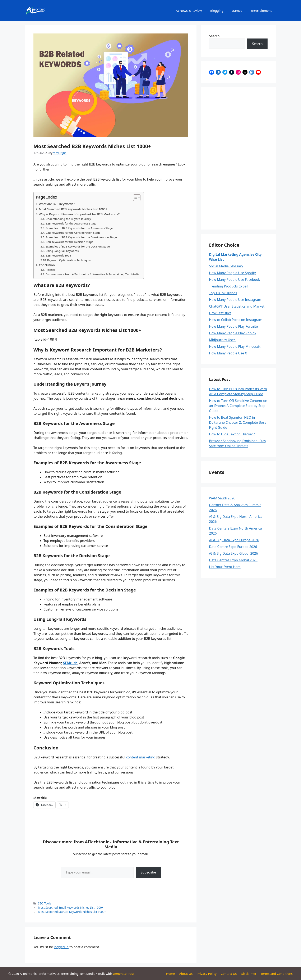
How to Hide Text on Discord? (232, 434)
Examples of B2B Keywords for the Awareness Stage (79, 228)
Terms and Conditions (277, 974)
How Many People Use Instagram (235, 300)
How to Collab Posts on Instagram (236, 320)
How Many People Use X (228, 353)
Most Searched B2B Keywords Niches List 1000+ (73, 209)
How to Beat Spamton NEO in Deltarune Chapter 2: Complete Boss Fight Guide (238, 422)
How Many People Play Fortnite (234, 326)
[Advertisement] (238, 158)
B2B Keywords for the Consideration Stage (73, 233)
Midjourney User (223, 340)
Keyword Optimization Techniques (69, 260)
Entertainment (261, 10)
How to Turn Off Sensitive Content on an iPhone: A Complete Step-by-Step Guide (238, 406)
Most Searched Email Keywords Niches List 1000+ (71, 908)
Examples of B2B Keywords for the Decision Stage (78, 246)
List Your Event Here (225, 567)
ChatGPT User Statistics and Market (237, 306)
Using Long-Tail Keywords (62, 251)
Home (170, 974)
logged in (61, 947)
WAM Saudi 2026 (222, 498)
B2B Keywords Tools (59, 255)
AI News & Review (189, 10)
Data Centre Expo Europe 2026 (233, 547)
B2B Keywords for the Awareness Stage (71, 223)
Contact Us (229, 974)
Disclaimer (249, 974)
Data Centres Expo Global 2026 (233, 560)
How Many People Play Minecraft (235, 346)
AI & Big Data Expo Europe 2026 (234, 540)
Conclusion (47, 265)
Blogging (217, 10)
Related (50, 270)
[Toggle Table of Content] (135, 198)
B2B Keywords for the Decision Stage (69, 242)
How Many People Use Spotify (232, 273)
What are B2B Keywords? (57, 204)
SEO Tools (45, 903)
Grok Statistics (220, 313)
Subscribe (148, 872)
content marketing (141, 757)
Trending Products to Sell (229, 286)
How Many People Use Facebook (234, 280)
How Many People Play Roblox (233, 333)
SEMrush (70, 663)
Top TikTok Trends (223, 293)
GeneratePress (124, 974)
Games (237, 10)
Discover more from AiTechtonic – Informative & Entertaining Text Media (92, 274)
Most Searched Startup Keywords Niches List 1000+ (72, 912)
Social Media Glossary (226, 266)
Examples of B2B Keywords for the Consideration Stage (81, 237)
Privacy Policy (207, 974)
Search (214, 36)
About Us (186, 974)
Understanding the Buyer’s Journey (68, 219)
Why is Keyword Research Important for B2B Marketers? (79, 214)
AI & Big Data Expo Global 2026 (233, 553)
